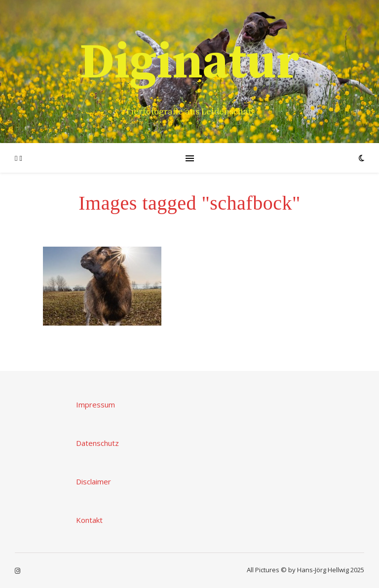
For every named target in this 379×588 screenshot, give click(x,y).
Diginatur (189, 63)
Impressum (95, 404)
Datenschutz (97, 443)
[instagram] (18, 571)
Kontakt (89, 520)
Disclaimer (94, 481)
